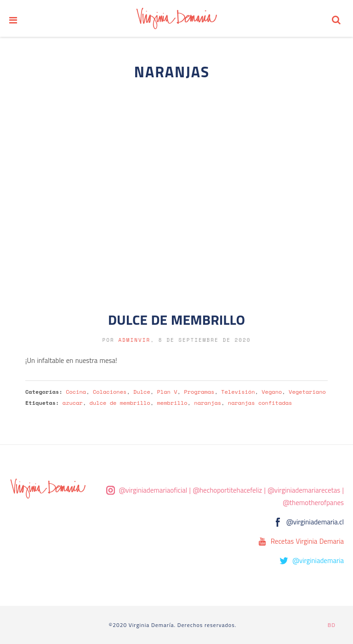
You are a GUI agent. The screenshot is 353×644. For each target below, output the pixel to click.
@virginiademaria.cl (315, 522)
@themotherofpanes (313, 503)
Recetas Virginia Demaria (307, 541)
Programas (199, 392)
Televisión (238, 392)
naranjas (208, 403)
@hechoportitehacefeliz (227, 490)
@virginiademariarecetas (304, 490)
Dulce (142, 392)
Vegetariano (307, 392)
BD (332, 625)
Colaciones (110, 392)
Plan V (167, 392)
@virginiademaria (318, 561)
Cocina (76, 392)
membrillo (172, 403)
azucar (73, 403)
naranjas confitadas (260, 403)
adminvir (134, 340)
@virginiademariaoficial (153, 490)
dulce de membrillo (120, 403)
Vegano (272, 392)
